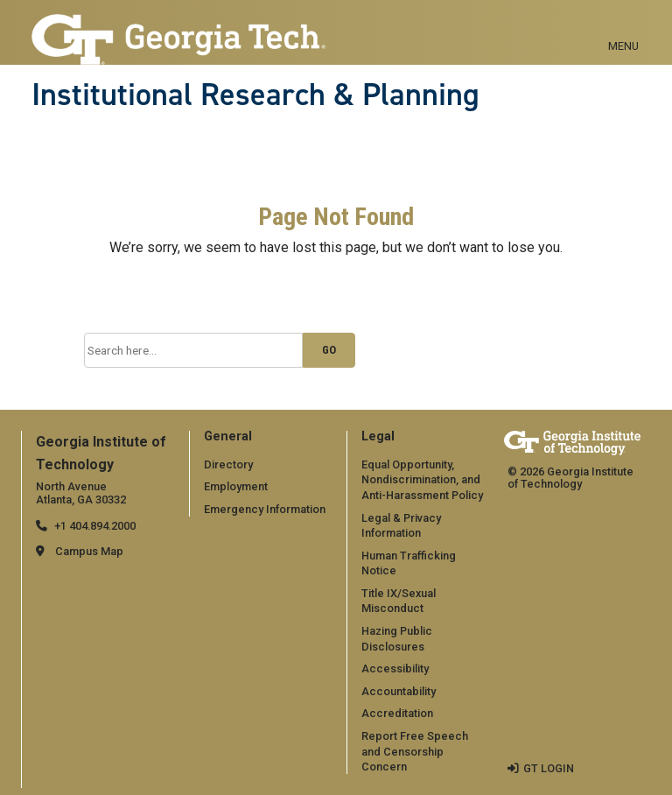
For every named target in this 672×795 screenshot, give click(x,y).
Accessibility (395, 668)
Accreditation (397, 713)
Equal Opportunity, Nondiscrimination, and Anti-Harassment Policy (422, 480)
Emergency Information (265, 509)
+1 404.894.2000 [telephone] (95, 526)
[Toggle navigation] (623, 26)
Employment (236, 486)
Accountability (399, 691)
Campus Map (89, 551)
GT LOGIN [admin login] (549, 768)
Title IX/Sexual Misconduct (399, 601)
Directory (228, 464)
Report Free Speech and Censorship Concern (415, 751)
